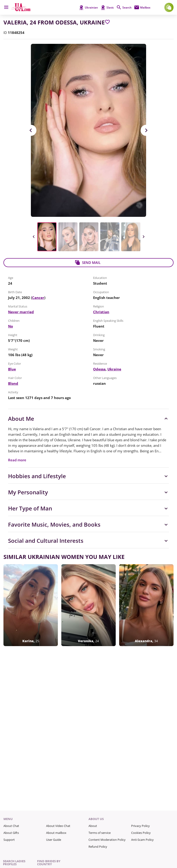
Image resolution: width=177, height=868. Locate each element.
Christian (101, 312)
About (93, 826)
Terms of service (100, 833)
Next (146, 130)
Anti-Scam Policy (142, 840)
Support (9, 840)
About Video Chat (58, 826)
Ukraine (114, 369)
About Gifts (11, 833)
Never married (21, 312)
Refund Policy (98, 847)
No (10, 326)
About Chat (11, 826)
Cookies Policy (141, 833)
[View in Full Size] (88, 130)
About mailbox (56, 833)
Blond (13, 383)
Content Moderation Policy (107, 840)
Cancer (38, 298)
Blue (12, 369)
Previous (31, 130)
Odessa (99, 369)
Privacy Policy (140, 826)
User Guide (54, 840)
